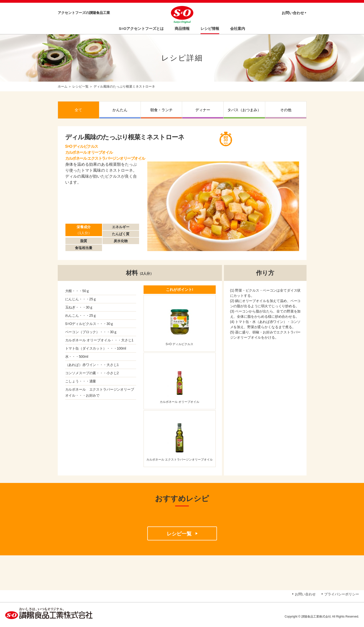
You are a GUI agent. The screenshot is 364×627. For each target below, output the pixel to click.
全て (78, 110)
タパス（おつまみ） (244, 110)
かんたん (120, 110)
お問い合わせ (293, 13)
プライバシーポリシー (342, 594)
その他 (286, 110)
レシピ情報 (210, 28)
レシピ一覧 (80, 86)
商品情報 (182, 28)
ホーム (63, 86)
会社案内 (238, 28)
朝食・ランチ (161, 110)
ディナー (203, 110)
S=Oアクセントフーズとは (141, 28)
